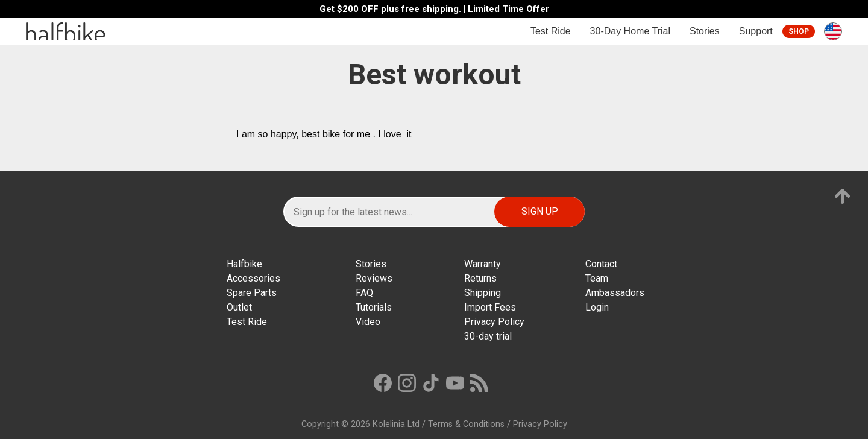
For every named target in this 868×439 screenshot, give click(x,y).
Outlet (239, 307)
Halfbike (244, 264)
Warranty (483, 264)
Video (368, 322)
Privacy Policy (494, 322)
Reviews (374, 278)
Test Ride (551, 31)
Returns (480, 278)
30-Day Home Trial (630, 31)
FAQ (364, 293)
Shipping (483, 293)
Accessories (253, 278)
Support (756, 31)
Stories (705, 31)
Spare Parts (252, 293)
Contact (601, 264)
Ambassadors (615, 293)
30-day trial (488, 336)
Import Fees (490, 307)
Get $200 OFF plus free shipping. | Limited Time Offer (434, 9)
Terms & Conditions (466, 424)
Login (597, 307)
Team (597, 278)
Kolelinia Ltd (396, 424)
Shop (799, 31)
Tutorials (374, 307)
